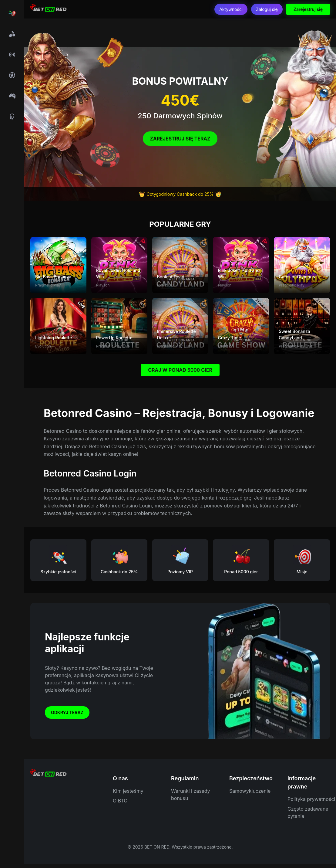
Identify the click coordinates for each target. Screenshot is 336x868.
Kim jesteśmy (128, 791)
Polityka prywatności (311, 799)
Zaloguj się (267, 9)
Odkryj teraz (67, 712)
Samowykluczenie (250, 791)
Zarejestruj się (308, 9)
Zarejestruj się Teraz (180, 140)
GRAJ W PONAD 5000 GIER (180, 370)
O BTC (120, 801)
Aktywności (231, 9)
